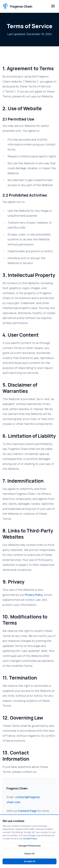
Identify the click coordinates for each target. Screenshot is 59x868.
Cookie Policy (30, 839)
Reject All (29, 854)
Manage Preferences (29, 846)
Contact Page (27, 811)
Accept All (30, 861)
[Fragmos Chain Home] (17, 6)
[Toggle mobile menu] (53, 6)
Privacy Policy (34, 595)
